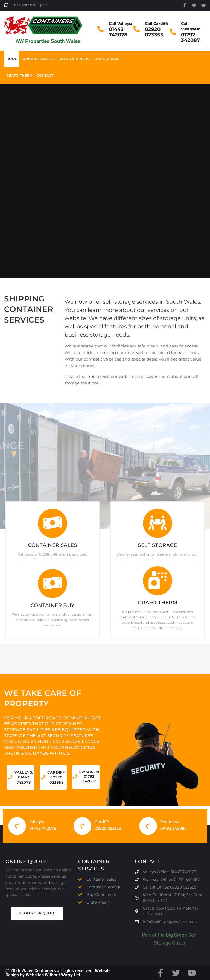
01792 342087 (190, 38)
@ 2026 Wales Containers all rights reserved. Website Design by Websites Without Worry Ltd (58, 973)
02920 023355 (154, 32)
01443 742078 (118, 32)
